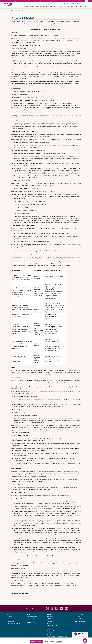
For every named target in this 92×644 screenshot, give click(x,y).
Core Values (11, 619)
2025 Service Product (53, 619)
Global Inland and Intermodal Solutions (57, 637)
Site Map (57, 73)
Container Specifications (53, 623)
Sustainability (53, 7)
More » (87, 7)
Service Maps (50, 617)
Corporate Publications (14, 623)
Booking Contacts (80, 621)
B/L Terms (49, 634)
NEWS (29, 615)
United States (37, 642)
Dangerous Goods (52, 628)
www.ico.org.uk (35, 105)
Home (13, 11)
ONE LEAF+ (50, 632)
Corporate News (32, 617)
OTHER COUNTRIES (50, 642)
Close (87, 1)
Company (10, 617)
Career (31, 7)
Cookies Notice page (38, 1)
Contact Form (79, 619)
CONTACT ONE (79, 615)
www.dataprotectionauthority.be (53, 107)
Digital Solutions (72, 7)
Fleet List (49, 621)
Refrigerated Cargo (52, 626)
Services (45, 7)
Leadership (11, 621)
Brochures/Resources (33, 619)
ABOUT (9, 615)
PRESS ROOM (31, 623)
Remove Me (81, 4)
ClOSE (59, 642)
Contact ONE (62, 7)
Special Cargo (50, 630)
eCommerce (82, 7)
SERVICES (49, 615)
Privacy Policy (47, 1)
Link (37, 21)
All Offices (78, 617)
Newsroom (38, 7)
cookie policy (63, 222)
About (25, 7)
